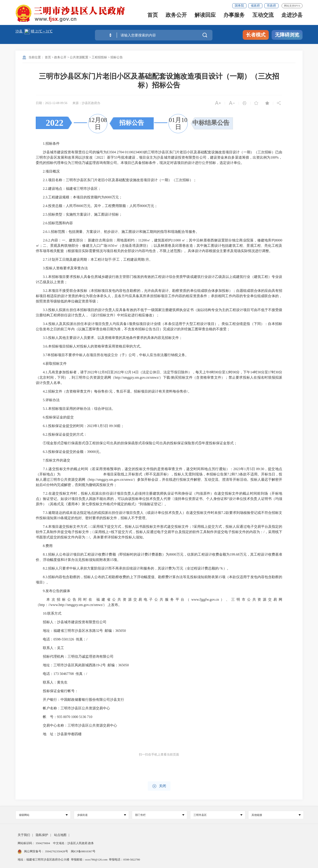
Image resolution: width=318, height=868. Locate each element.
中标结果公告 (211, 123)
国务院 (239, 6)
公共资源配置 (79, 57)
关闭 (159, 786)
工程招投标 (99, 57)
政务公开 (176, 16)
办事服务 (234, 16)
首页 (153, 16)
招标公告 (117, 57)
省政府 (255, 6)
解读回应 (205, 16)
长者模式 (256, 35)
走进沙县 (292, 16)
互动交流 (263, 16)
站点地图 (60, 835)
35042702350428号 (56, 851)
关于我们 (24, 835)
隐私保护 (42, 835)
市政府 (271, 6)
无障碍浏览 (287, 35)
